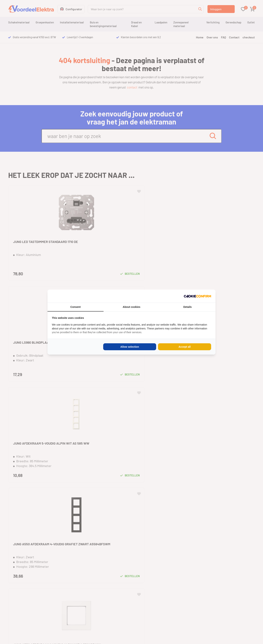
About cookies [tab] (131, 307)
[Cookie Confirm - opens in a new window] (197, 296)
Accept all (185, 347)
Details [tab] (188, 307)
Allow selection (130, 347)
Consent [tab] (75, 307)
